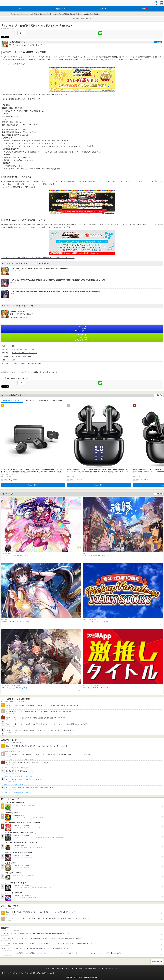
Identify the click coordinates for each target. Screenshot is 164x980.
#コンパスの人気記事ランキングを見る (13, 751)
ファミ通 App (8, 3)
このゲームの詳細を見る (21, 318)
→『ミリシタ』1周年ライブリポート (15, 64)
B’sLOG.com (112, 968)
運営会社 (67, 968)
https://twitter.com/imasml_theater (21, 356)
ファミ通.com (102, 968)
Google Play (82, 338)
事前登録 (76, 19)
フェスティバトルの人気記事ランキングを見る (15, 768)
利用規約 (60, 968)
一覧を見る (159, 395)
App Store (82, 329)
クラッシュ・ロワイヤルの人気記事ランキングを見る (17, 776)
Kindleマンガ (29, 401)
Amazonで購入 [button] (33, 485)
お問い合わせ (51, 968)
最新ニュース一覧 (45, 14)
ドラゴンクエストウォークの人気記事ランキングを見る (18, 759)
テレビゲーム (58, 401)
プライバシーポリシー (79, 968)
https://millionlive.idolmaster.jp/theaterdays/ (24, 353)
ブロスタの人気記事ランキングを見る (13, 784)
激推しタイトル (86, 19)
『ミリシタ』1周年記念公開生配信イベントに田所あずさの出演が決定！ (76, 14)
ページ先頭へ (158, 961)
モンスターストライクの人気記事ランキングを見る (17, 793)
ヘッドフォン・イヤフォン (12, 401)
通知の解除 (92, 968)
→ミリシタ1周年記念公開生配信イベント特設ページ (20, 99)
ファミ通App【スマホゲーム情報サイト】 (24, 14)
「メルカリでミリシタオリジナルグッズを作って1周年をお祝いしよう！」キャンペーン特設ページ (38, 258)
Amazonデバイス (44, 401)
